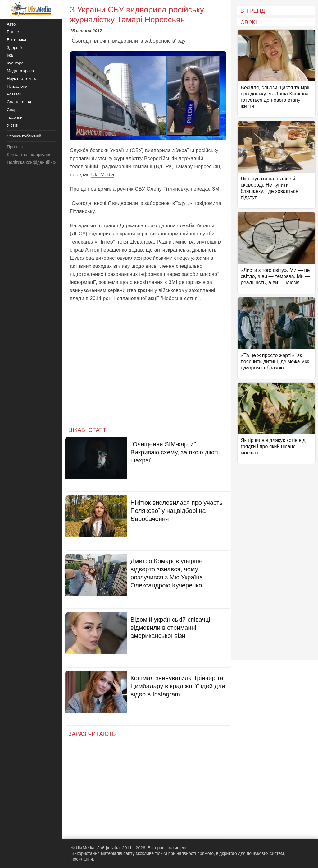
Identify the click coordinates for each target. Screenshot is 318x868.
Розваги (14, 94)
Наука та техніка (22, 79)
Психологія (17, 86)
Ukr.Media (103, 175)
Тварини (15, 117)
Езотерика (16, 40)
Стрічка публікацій (24, 136)
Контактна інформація (29, 155)
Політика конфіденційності (34, 162)
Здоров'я (15, 47)
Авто (11, 24)
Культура (15, 63)
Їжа (10, 55)
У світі (13, 125)
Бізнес (13, 32)
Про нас (15, 147)
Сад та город (19, 102)
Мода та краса (20, 71)
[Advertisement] (148, 369)
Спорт (13, 110)
